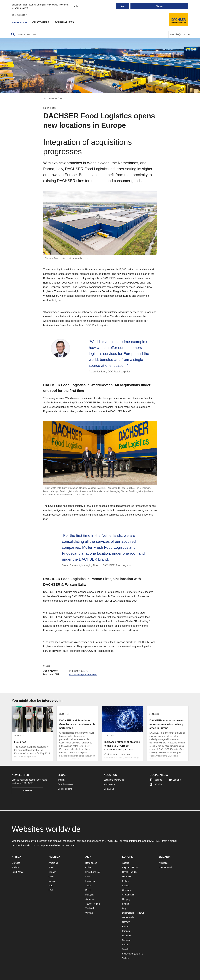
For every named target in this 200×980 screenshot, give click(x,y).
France (126, 886)
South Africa (18, 872)
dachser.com (68, 845)
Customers (43, 23)
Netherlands (128, 917)
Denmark (127, 877)
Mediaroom (20, 23)
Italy (124, 908)
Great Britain (128, 895)
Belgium (126, 867)
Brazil (51, 867)
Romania (127, 936)
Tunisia (15, 867)
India (88, 877)
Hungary (126, 899)
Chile (51, 877)
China (88, 867)
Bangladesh (91, 863)
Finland (126, 881)
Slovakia (126, 940)
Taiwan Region (92, 904)
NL (137, 867)
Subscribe (27, 791)
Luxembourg (128, 913)
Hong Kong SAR (93, 872)
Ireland (126, 904)
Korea (88, 890)
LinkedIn (156, 784)
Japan (88, 886)
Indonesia (90, 881)
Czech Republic (130, 872)
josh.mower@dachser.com (83, 674)
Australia (163, 863)
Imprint (61, 780)
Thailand (90, 908)
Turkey (125, 958)
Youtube (175, 780)
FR (133, 867)
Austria (126, 863)
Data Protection (65, 784)
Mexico (52, 881)
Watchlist (176, 35)
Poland (126, 926)
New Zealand (165, 867)
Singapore (90, 899)
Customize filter (53, 98)
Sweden (126, 949)
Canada (52, 872)
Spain (125, 945)
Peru (51, 886)
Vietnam (89, 913)
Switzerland (128, 954)
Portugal (126, 931)
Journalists (66, 23)
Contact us (109, 789)
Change (159, 6)
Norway (126, 922)
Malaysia (90, 895)
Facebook (156, 780)
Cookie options (65, 789)
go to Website (20, 15)
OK (123, 6)
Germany (127, 890)
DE (141, 913)
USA (51, 890)
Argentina (53, 863)
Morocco (16, 863)
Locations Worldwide (114, 780)
